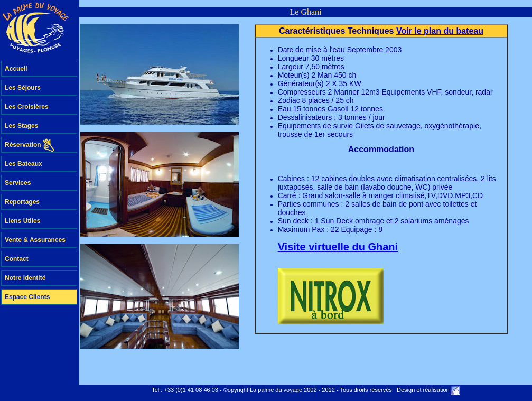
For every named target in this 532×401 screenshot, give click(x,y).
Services (18, 183)
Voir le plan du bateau (440, 31)
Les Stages (21, 126)
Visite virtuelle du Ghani (338, 247)
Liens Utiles (22, 221)
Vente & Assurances (35, 240)
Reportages (22, 202)
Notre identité (25, 278)
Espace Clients (27, 297)
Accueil (16, 69)
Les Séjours (23, 88)
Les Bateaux (24, 164)
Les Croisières (27, 107)
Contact (17, 259)
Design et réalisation (423, 390)
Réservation (30, 145)
